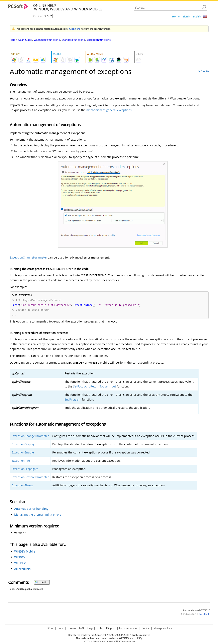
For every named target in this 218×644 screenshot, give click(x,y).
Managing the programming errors (38, 516)
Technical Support (106, 627)
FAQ (81, 627)
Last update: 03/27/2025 (197, 611)
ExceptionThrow (22, 486)
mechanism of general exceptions (109, 110)
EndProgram (73, 400)
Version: (38, 16)
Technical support (129, 627)
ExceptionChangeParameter (28, 257)
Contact (146, 627)
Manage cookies (163, 627)
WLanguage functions (47, 40)
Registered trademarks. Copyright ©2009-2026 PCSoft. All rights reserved (109, 634)
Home (176, 16)
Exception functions (99, 40)
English (197, 16)
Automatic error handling (31, 510)
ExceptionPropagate (25, 470)
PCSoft (51, 627)
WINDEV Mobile (25, 552)
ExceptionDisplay (23, 445)
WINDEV (20, 558)
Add (40, 583)
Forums (72, 627)
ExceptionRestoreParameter (30, 478)
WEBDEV (20, 564)
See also (203, 71)
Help (13, 40)
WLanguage (25, 40)
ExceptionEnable (23, 453)
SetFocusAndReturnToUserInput (95, 387)
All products (22, 570)
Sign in (187, 16)
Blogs (90, 627)
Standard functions (73, 40)
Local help (205, 615)
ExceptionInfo (21, 462)
